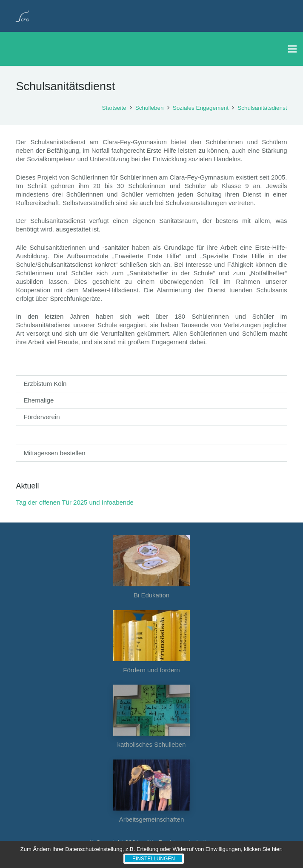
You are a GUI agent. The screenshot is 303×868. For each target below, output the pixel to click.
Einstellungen (154, 859)
